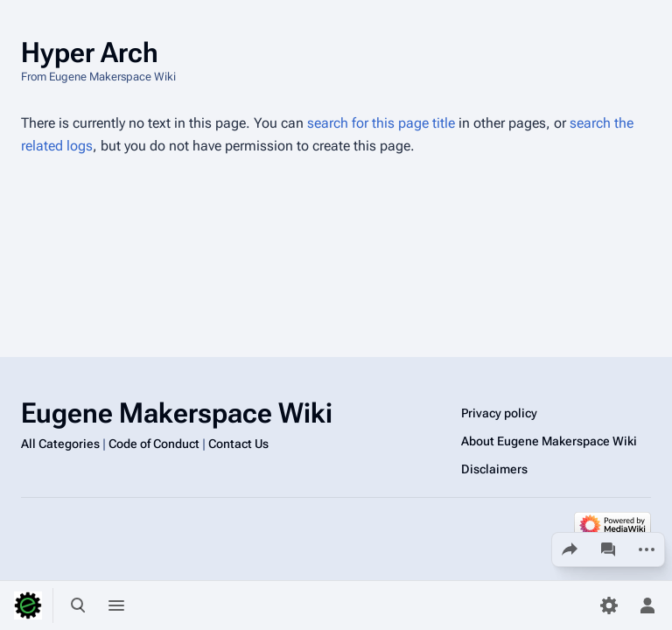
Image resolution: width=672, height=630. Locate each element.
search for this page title (381, 123)
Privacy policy (499, 413)
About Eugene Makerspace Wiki (549, 441)
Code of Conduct (154, 444)
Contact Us (238, 444)
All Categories (60, 444)
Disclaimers (494, 469)
